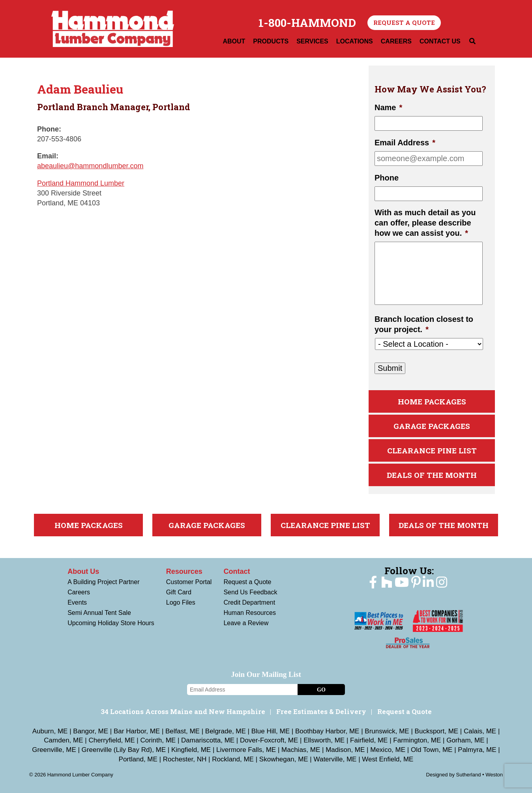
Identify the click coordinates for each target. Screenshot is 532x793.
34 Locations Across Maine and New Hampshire (183, 711)
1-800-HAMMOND (307, 23)
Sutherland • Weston (480, 775)
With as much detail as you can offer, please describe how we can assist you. (425, 223)
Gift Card (179, 592)
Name (388, 107)
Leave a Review (246, 623)
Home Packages (432, 401)
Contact (237, 571)
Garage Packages (432, 426)
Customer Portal (189, 582)
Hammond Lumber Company (113, 29)
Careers (79, 592)
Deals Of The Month (432, 475)
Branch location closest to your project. (424, 324)
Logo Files (181, 602)
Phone (387, 178)
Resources (184, 571)
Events (77, 602)
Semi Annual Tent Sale (99, 613)
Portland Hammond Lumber (81, 183)
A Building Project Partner (103, 582)
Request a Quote (404, 23)
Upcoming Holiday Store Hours (111, 623)
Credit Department (249, 602)
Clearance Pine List (432, 450)
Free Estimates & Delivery (321, 711)
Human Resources (250, 613)
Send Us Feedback (250, 592)
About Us (83, 571)
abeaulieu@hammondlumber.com (90, 166)
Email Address (405, 143)
